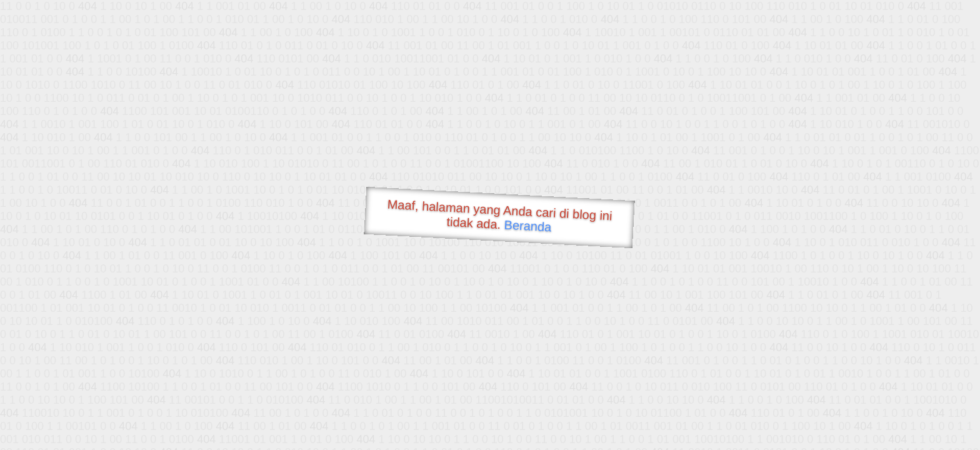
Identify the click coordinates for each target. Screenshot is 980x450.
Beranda (528, 226)
